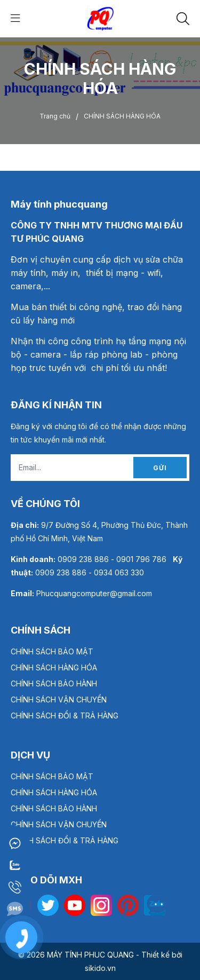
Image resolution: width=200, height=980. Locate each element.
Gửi (160, 468)
